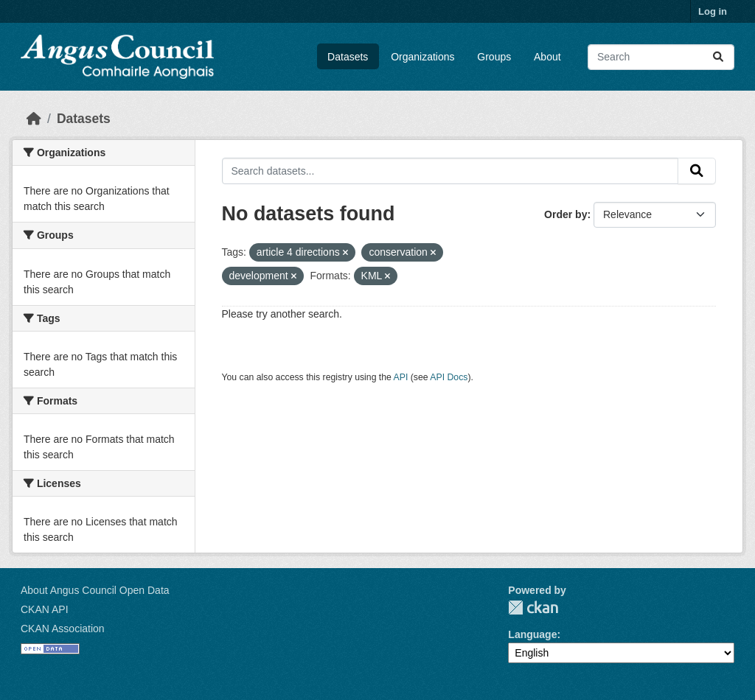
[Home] (34, 119)
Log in (713, 11)
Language (532, 634)
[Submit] (718, 57)
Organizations (422, 57)
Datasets (348, 57)
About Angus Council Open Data (95, 590)
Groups (494, 57)
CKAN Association (63, 629)
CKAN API (45, 609)
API (401, 377)
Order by (566, 214)
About (547, 57)
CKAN (533, 608)
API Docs (449, 377)
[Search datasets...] (661, 57)
